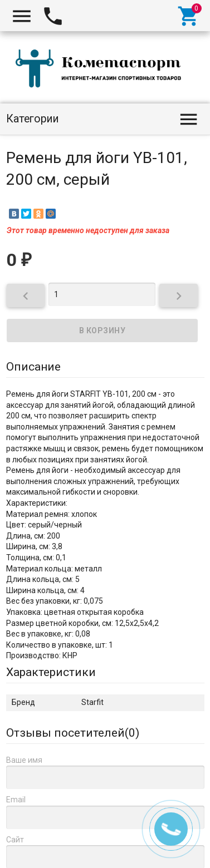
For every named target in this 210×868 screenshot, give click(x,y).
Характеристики (51, 672)
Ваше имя (24, 760)
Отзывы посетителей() (73, 733)
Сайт (15, 840)
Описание (33, 367)
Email (16, 800)
